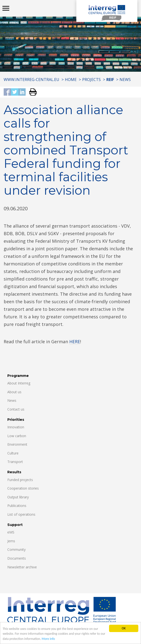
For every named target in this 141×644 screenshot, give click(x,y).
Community (16, 549)
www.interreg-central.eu (31, 80)
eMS (11, 532)
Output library (18, 497)
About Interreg (19, 383)
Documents (17, 558)
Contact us (16, 409)
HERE (75, 342)
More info (48, 639)
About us (14, 392)
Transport (15, 462)
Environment (17, 444)
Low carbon (17, 436)
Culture (13, 453)
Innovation (16, 427)
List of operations (21, 514)
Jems (11, 541)
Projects (91, 80)
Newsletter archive (22, 567)
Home (71, 80)
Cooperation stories (23, 488)
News (125, 80)
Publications (17, 506)
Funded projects (20, 480)
